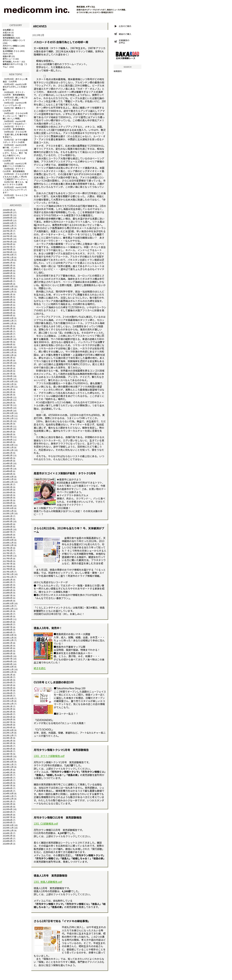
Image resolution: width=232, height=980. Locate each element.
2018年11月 (8, 606)
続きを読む (40, 668)
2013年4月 (8, 429)
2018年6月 (8, 593)
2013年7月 (8, 437)
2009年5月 (8, 305)
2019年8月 (8, 630)
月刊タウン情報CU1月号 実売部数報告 (58, 817)
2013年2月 (8, 424)
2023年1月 (8, 738)
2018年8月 (8, 598)
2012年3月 (8, 395)
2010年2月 (8, 329)
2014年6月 (8, 466)
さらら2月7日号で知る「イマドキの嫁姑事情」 (62, 921)
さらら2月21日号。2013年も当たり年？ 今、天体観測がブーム (69, 530)
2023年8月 (8, 756)
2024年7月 (8, 785)
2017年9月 (8, 569)
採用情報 (7, 35)
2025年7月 (8, 817)
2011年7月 (8, 374)
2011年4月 (8, 366)
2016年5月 (8, 527)
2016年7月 (8, 532)
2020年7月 (8, 659)
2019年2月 (8, 614)
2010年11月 (8, 352)
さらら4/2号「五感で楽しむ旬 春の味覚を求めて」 (15, 134)
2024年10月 (8, 793)
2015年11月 (8, 511)
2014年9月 (8, 474)
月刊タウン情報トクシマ (14, 40)
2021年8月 (8, 693)
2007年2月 (8, 234)
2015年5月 (8, 495)
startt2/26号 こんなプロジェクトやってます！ (16, 190)
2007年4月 (8, 239)
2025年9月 (8, 822)
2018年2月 (8, 582)
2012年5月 (8, 400)
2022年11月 (8, 733)
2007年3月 (8, 236)
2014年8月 (8, 471)
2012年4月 (8, 397)
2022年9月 (8, 727)
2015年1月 (8, 484)
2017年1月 (8, 548)
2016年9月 (8, 537)
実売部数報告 (9, 38)
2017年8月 (8, 566)
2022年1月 (8, 706)
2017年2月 (8, 550)
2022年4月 (8, 714)
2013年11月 (8, 447)
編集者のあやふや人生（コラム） (15, 65)
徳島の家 (7, 56)
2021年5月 (8, 685)
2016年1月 (8, 516)
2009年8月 (8, 313)
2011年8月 (8, 376)
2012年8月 (8, 408)
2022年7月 (8, 722)
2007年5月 (8, 242)
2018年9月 (8, 601)
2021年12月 (8, 704)
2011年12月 (8, 387)
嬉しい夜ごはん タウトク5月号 (15, 99)
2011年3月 (8, 363)
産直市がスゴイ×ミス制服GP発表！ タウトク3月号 (65, 473)
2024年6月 (8, 783)
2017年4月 (8, 556)
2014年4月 (8, 461)
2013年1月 (8, 421)
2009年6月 (8, 308)
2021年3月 (8, 680)
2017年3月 (8, 553)
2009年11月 (8, 321)
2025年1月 (8, 801)
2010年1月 (8, 326)
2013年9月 (8, 442)
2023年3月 (8, 743)
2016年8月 (8, 535)
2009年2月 (8, 297)
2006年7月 (8, 215)
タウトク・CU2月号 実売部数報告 (14, 170)
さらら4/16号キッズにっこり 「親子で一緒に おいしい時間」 (15, 116)
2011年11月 (8, 384)
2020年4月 (8, 651)
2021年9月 (8, 696)
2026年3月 (8, 838)
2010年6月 (8, 339)
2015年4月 (8, 492)
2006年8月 (8, 218)
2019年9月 (8, 632)
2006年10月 (8, 223)
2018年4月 (8, 587)
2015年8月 (8, 503)
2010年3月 (8, 331)
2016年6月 (8, 529)
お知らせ (7, 32)
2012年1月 (8, 389)
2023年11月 (8, 764)
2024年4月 (8, 778)
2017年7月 (8, 564)
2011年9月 (8, 379)
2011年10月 (8, 381)
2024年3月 (8, 775)
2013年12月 (8, 450)
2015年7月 (8, 500)
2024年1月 (8, 770)
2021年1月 (8, 675)
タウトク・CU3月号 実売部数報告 (14, 128)
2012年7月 (8, 405)
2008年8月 (8, 281)
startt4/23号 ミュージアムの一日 (16, 104)
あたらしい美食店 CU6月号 (15, 80)
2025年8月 (8, 820)
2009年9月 (8, 315)
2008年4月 (8, 271)
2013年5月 (8, 432)
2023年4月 (8, 746)
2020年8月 (8, 661)
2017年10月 (8, 572)
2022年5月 (8, 717)
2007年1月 (8, 231)
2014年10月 (8, 477)
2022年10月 (8, 730)
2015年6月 (8, 498)
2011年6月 (8, 371)
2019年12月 (8, 640)
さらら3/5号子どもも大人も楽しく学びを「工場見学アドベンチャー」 (16, 177)
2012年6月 (8, 403)
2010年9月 (8, 347)
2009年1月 (8, 294)
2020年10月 (8, 667)
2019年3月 (8, 616)
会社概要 (7, 30)
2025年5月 (8, 812)
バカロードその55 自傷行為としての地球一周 (61, 42)
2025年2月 (8, 804)
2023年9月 (8, 759)
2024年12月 (8, 799)
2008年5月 (8, 273)
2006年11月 (8, 226)
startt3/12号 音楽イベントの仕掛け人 (16, 165)
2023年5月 (8, 749)
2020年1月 (8, 643)
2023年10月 (8, 762)
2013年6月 (8, 434)
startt (5, 53)
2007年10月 (8, 255)
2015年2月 (8, 487)
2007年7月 (8, 247)
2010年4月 (8, 334)
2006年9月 (8, 220)
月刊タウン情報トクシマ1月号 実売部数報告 (61, 750)
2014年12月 (8, 482)
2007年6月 (8, 244)
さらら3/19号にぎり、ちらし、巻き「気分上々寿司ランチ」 (15, 153)
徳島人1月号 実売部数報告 (51, 875)
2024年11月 (8, 796)
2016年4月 (8, 524)
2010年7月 (8, 342)
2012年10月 (8, 413)
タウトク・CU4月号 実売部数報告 (14, 93)
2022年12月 (8, 735)
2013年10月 (8, 445)
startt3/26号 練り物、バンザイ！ (16, 146)
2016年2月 (8, 519)
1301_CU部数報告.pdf (46, 824)
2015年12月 (8, 513)
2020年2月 (8, 646)
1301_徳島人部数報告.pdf (48, 882)
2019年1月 (8, 611)
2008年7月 (8, 278)
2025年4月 (8, 809)
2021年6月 (8, 688)
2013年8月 (8, 440)
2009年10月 (8, 318)
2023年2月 (8, 741)
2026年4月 (8, 841)
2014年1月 (8, 453)
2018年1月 (8, 580)
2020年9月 (8, 664)
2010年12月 (8, 355)
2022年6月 (8, 719)
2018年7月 (8, 595)
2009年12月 (8, 323)
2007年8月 (8, 249)
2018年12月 (8, 609)
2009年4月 (8, 302)
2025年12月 (8, 830)
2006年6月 (8, 212)
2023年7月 (8, 754)
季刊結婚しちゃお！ (12, 61)
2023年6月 (8, 751)
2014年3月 (8, 458)
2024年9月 (8, 791)
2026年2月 (8, 836)
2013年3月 (8, 426)
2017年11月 (8, 574)
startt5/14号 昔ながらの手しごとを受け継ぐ (16, 87)
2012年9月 (8, 411)
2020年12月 (8, 672)
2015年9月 (8, 506)
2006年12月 (8, 228)
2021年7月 (8, 690)
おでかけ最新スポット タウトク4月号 (15, 141)
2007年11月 (8, 257)
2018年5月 (8, 590)
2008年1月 (8, 263)
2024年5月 (8, 780)
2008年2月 (8, 265)
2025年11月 (8, 828)
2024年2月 (8, 772)
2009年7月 (8, 310)
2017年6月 (8, 561)
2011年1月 (8, 358)
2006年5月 (8, 210)
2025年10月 (8, 825)
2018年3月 (8, 585)
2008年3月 (8, 268)
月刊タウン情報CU (11, 46)
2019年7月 (8, 627)
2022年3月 (8, 712)
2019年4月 (8, 619)
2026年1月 (8, 833)
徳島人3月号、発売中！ (48, 628)
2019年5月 (8, 622)
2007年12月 (8, 260)
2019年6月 (8, 624)
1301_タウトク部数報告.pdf (49, 756)
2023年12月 (8, 767)
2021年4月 (8, 682)
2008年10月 (8, 286)
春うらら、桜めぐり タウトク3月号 (15, 183)
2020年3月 (8, 648)
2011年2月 (8, 360)
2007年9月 (8, 252)
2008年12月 (8, 292)
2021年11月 (8, 701)
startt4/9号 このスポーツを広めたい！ (15, 122)
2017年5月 (8, 558)
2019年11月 (8, 638)
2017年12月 (8, 577)
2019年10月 (8, 635)
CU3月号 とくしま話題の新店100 (54, 682)
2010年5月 (8, 337)
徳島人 (6, 48)
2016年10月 (8, 540)
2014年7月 (8, 469)
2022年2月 (8, 709)
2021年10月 (8, 698)
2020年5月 (8, 653)
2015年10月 (8, 508)
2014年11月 (8, 479)
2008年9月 (8, 284)
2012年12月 (8, 418)
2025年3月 (8, 807)
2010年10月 (8, 350)
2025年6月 (8, 815)
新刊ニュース (9, 59)
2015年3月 (8, 490)
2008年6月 (8, 276)
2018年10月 (8, 603)
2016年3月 (8, 521)
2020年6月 (8, 656)
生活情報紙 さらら (11, 51)
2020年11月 (8, 669)
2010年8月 (8, 344)
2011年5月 (8, 368)
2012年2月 (8, 392)
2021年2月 (8, 677)
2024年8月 (8, 788)
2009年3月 (8, 300)
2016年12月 (8, 545)
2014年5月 (8, 463)
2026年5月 (8, 844)
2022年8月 (8, 725)
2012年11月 (8, 416)
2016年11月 (8, 543)
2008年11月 (8, 289)
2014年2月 (8, 455)
